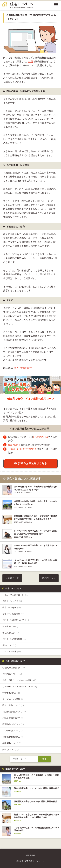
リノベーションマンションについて (20, 687)
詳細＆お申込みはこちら (33, 463)
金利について (10, 645)
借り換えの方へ (11, 633)
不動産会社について (13, 718)
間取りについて (11, 750)
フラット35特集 (12, 651)
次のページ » (49, 578)
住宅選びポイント (12, 674)
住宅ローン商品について (16, 620)
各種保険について (12, 743)
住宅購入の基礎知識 (14, 668)
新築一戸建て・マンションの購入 (19, 680)
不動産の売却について (14, 712)
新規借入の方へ (11, 626)
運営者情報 (30, 855)
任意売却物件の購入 (13, 737)
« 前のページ (12, 578)
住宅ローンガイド (12, 601)
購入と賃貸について (23, 368)
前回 (31, 62)
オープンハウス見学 (13, 699)
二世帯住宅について (13, 731)
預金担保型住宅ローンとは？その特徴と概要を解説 (36, 788)
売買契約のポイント (13, 724)
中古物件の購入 (11, 693)
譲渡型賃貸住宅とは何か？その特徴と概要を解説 (35, 801)
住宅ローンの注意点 (13, 614)
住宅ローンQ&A (12, 607)
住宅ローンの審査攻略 (14, 639)
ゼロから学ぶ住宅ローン (15, 595)
